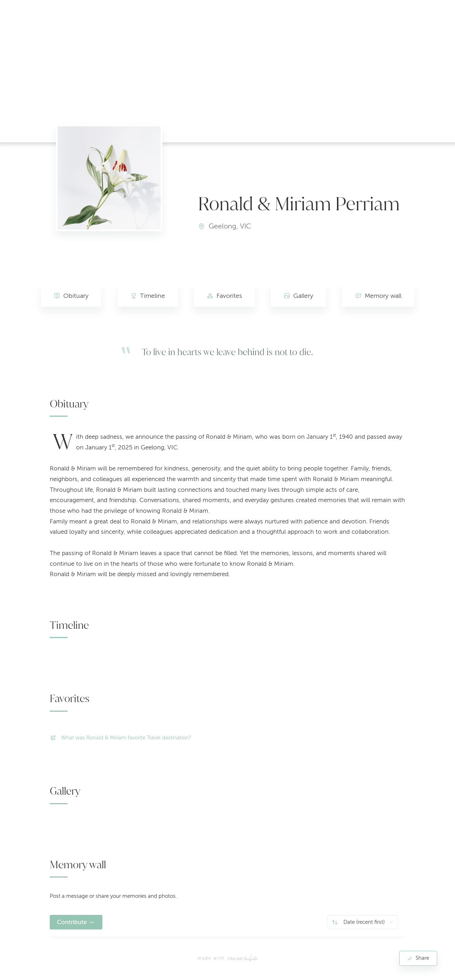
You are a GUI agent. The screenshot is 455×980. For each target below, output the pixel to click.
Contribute (72, 922)
